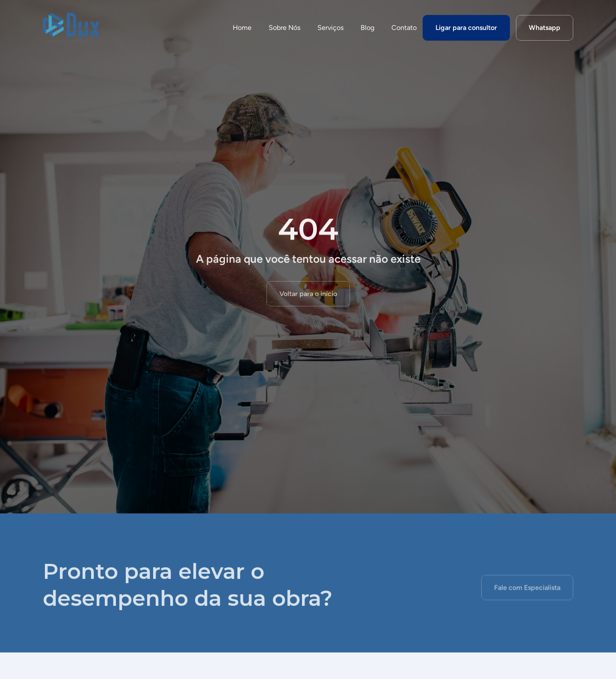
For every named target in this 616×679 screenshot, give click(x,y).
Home (242, 28)
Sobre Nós (284, 28)
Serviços (330, 28)
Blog (367, 28)
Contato (404, 28)
